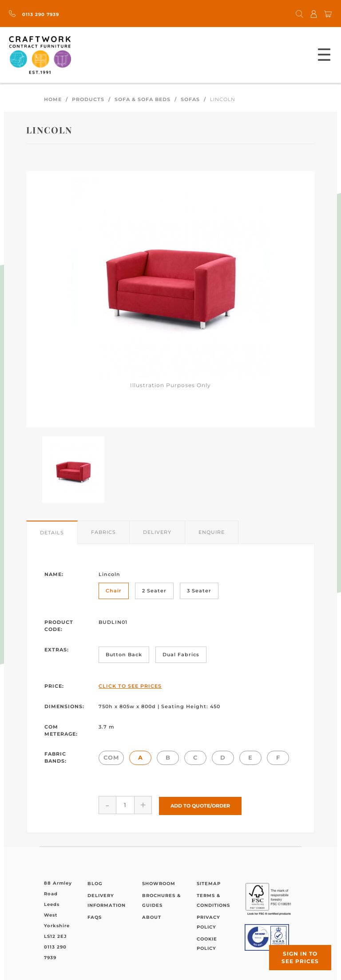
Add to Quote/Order (200, 805)
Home (53, 99)
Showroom (159, 883)
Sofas (190, 99)
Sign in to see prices (300, 957)
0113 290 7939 (34, 14)
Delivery (157, 532)
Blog (95, 883)
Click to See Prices (130, 686)
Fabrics (103, 532)
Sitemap (209, 883)
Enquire (212, 532)
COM (111, 757)
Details (52, 533)
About (152, 917)
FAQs (95, 917)
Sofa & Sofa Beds (143, 99)
